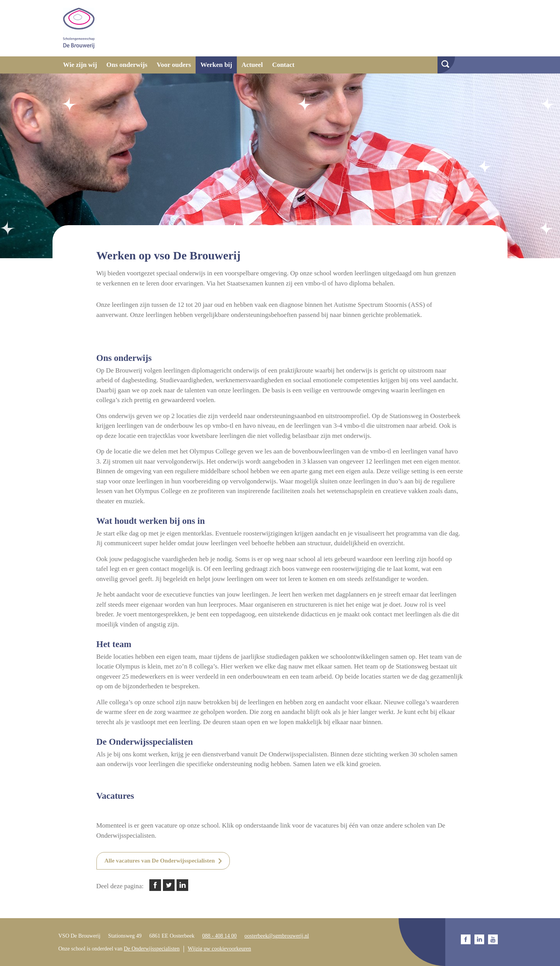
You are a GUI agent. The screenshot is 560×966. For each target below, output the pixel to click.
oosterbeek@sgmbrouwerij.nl (277, 936)
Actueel (252, 65)
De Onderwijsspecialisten (151, 949)
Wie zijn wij (80, 65)
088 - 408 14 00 (220, 936)
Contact (283, 65)
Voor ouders (174, 65)
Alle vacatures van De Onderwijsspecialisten (160, 861)
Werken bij (216, 65)
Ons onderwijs (127, 65)
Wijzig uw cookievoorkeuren (220, 949)
